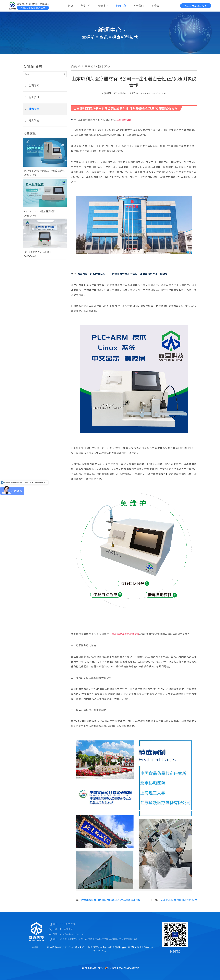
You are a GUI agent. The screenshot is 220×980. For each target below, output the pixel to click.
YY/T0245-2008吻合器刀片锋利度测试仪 (44, 171)
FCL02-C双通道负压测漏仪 (38, 252)
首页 (71, 6)
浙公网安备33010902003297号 (122, 968)
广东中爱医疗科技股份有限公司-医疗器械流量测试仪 (111, 900)
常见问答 (34, 121)
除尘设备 (101, 951)
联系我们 (156, 6)
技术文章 (34, 109)
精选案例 (103, 6)
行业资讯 (34, 97)
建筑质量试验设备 (97, 947)
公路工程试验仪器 (77, 947)
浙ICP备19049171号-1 (93, 968)
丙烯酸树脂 (133, 947)
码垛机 (51, 947)
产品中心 (86, 6)
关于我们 (138, 6)
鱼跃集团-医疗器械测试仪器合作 (179, 900)
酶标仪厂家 (61, 947)
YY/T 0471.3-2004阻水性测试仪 (40, 211)
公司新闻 (34, 86)
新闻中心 (121, 6)
